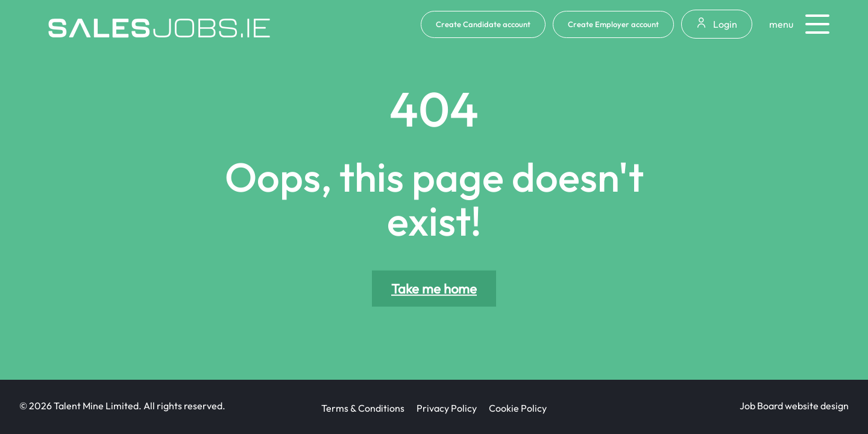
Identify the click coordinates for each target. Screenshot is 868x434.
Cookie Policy (518, 408)
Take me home (434, 289)
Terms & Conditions (363, 408)
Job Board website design (794, 406)
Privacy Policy (447, 408)
